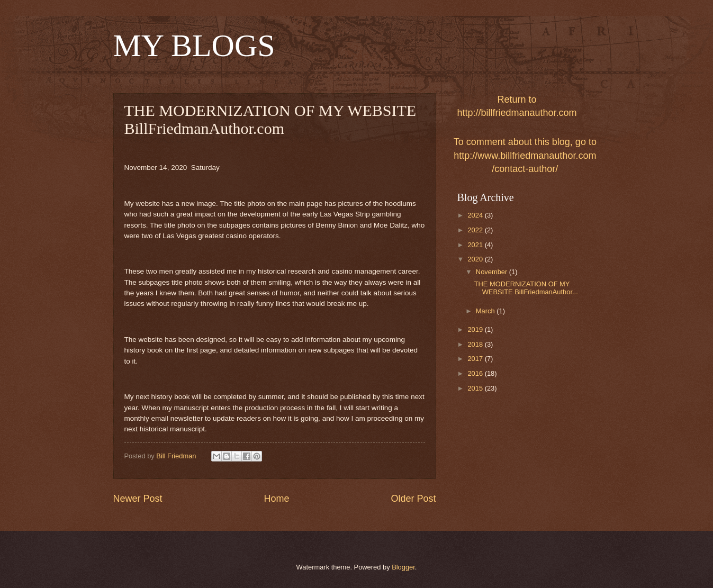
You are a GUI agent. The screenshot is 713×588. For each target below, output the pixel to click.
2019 (476, 329)
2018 (476, 344)
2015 (476, 388)
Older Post (413, 499)
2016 (476, 373)
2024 (476, 215)
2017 (476, 359)
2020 (476, 259)
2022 (476, 230)
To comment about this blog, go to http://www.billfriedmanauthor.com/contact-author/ (525, 155)
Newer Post (138, 499)
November (493, 272)
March (486, 311)
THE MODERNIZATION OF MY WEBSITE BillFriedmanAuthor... (526, 288)
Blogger (403, 567)
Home (276, 499)
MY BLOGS (194, 46)
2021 (476, 245)
